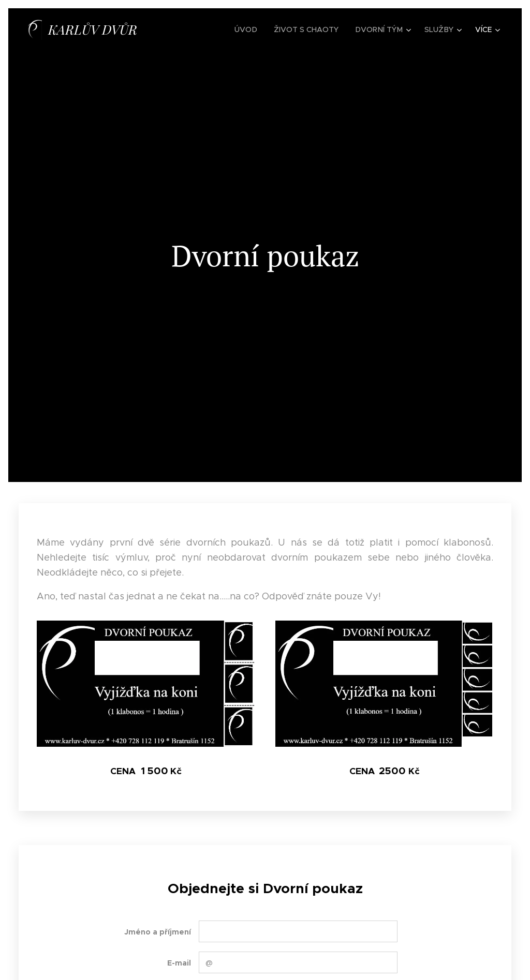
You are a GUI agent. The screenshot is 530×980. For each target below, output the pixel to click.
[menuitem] (251, 29)
